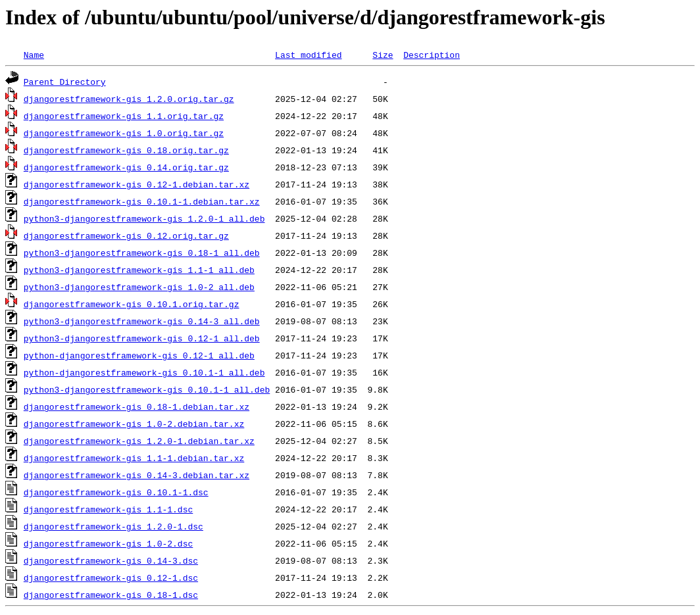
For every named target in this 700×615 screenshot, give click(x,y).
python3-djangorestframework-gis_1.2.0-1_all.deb (144, 218)
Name (34, 55)
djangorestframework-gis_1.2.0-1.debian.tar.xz (139, 441)
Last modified (308, 55)
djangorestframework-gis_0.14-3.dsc (111, 560)
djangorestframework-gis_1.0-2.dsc (108, 543)
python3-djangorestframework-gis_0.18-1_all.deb (142, 253)
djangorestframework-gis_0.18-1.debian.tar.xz (137, 406)
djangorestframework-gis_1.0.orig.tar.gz (124, 133)
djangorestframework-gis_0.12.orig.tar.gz (126, 235)
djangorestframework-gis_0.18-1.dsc (111, 595)
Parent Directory (65, 82)
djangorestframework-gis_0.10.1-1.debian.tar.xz (142, 201)
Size (383, 55)
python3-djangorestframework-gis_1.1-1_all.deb (139, 270)
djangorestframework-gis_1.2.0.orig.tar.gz (129, 99)
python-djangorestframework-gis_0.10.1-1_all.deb (144, 372)
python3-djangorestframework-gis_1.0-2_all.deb (139, 287)
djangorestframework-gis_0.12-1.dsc (111, 578)
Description (432, 55)
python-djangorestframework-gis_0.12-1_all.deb (139, 355)
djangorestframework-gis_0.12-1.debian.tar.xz (137, 184)
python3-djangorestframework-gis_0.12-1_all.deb (142, 338)
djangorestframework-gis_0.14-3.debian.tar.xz (137, 475)
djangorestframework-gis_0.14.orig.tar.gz (126, 167)
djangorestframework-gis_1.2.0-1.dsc (113, 526)
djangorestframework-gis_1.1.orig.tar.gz (124, 116)
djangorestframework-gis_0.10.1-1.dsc (116, 492)
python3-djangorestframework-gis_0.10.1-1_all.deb (147, 389)
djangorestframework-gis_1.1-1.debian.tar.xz (134, 458)
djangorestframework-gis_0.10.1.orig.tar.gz (132, 304)
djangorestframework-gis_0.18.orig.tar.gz (126, 150)
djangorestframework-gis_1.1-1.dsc (108, 509)
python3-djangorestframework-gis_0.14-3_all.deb (142, 321)
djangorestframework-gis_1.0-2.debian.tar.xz (134, 424)
